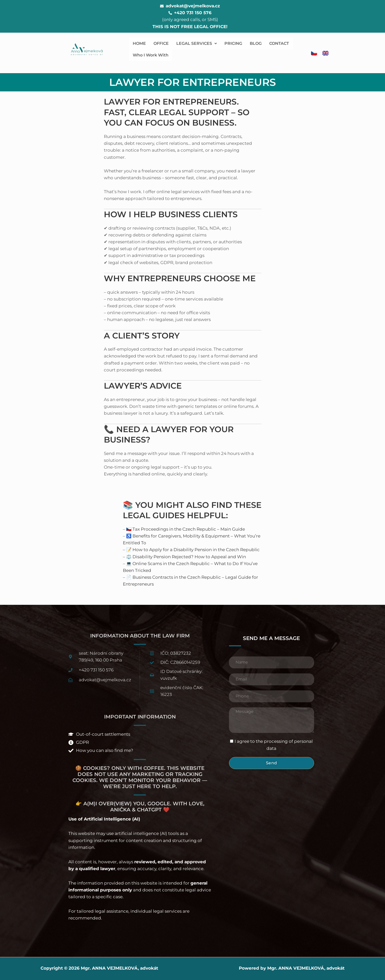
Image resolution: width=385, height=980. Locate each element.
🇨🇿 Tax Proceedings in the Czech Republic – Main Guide (186, 529)
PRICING (233, 43)
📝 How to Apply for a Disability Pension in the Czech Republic (193, 550)
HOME (139, 43)
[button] (197, 44)
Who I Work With (151, 55)
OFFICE (161, 43)
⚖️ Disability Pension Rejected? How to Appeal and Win (186, 557)
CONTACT (279, 43)
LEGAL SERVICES (197, 43)
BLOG (256, 43)
